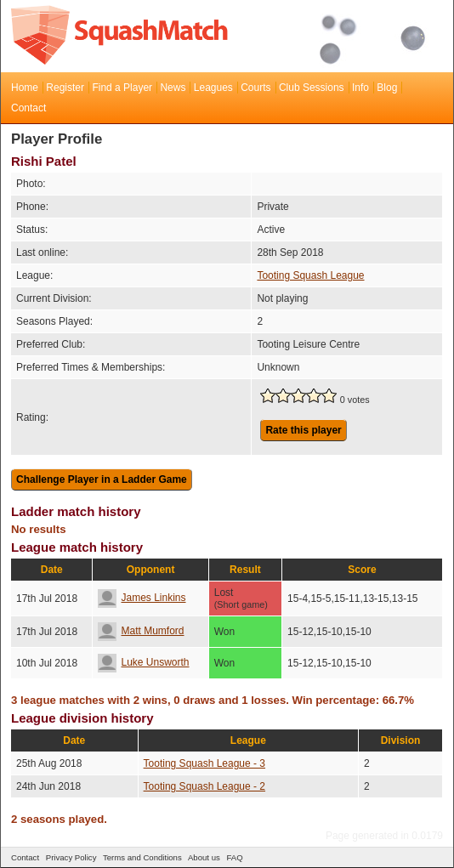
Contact (28, 108)
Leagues (213, 88)
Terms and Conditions (142, 857)
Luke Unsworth (143, 662)
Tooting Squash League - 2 (204, 786)
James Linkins (142, 598)
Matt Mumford (141, 631)
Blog (387, 88)
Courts (255, 88)
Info (360, 88)
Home (25, 88)
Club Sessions (312, 88)
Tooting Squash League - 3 (204, 763)
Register (65, 88)
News (173, 88)
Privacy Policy (71, 857)
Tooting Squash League (310, 275)
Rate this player (303, 430)
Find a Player (122, 88)
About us (204, 857)
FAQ (234, 857)
